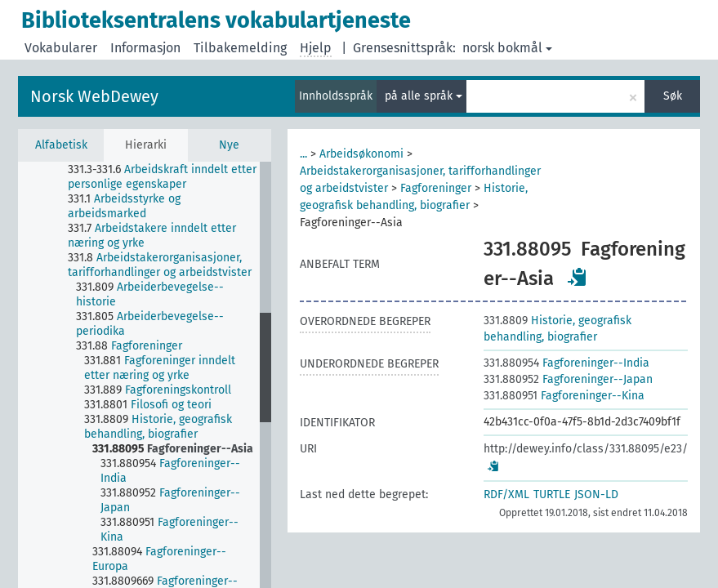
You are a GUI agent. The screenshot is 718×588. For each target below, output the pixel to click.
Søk (673, 96)
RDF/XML (506, 494)
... (303, 154)
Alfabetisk (61, 145)
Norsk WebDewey (94, 96)
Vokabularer (61, 48)
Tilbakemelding (240, 48)
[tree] (145, 375)
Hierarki (146, 145)
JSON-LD (596, 494)
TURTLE (552, 494)
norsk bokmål (507, 48)
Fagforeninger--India (566, 363)
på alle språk (424, 96)
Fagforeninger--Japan (568, 379)
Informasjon (145, 48)
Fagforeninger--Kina (564, 396)
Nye (229, 145)
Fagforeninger (436, 188)
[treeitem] (170, 177)
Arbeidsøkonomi (361, 154)
